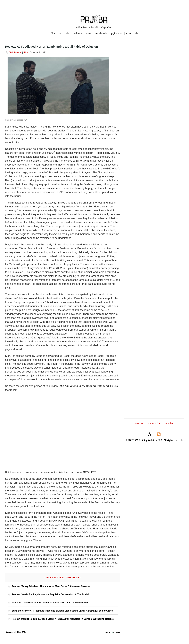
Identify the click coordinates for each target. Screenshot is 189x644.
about (128, 33)
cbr (137, 33)
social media (101, 33)
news (89, 33)
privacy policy (154, 423)
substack (78, 33)
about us (139, 423)
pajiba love (116, 33)
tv (60, 33)
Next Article (72, 578)
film (53, 33)
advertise (169, 423)
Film (26, 52)
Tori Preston (15, 52)
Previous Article (55, 578)
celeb (67, 33)
